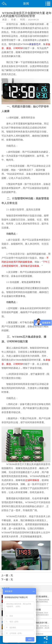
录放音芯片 (35, 44)
